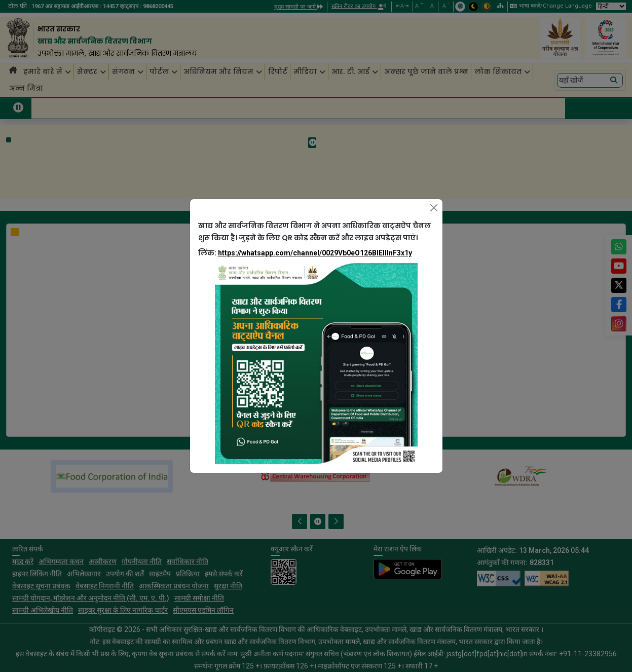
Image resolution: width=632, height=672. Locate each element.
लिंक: (305, 253)
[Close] (434, 208)
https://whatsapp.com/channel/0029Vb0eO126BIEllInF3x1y (315, 253)
